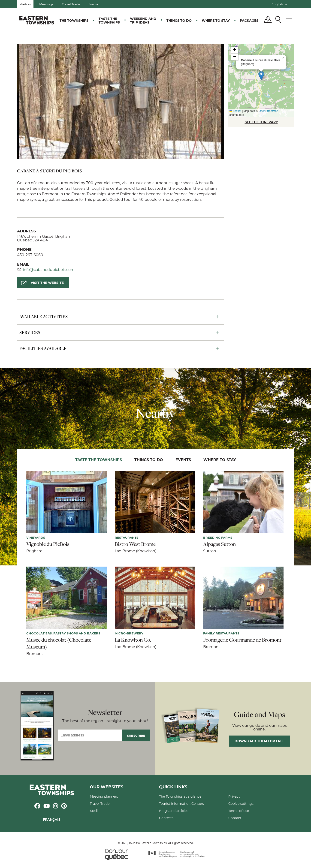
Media (93, 4)
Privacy (234, 796)
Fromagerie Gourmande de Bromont (242, 640)
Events (183, 460)
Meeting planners (104, 796)
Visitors (25, 4)
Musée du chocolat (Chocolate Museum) (59, 643)
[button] (261, 76)
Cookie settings (241, 803)
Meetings (46, 4)
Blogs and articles (174, 811)
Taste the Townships (109, 20)
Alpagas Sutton (219, 544)
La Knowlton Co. (133, 640)
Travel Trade (71, 4)
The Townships (74, 20)
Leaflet (235, 111)
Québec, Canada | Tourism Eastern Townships (37, 20)
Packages (249, 20)
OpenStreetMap (268, 111)
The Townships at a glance (180, 796)
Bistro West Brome (135, 544)
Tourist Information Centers (181, 803)
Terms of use (239, 811)
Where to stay (216, 20)
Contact (235, 818)
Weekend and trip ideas (143, 20)
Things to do (179, 20)
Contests (166, 818)
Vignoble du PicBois (48, 544)
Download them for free (260, 741)
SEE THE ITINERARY (261, 122)
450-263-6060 (30, 255)
